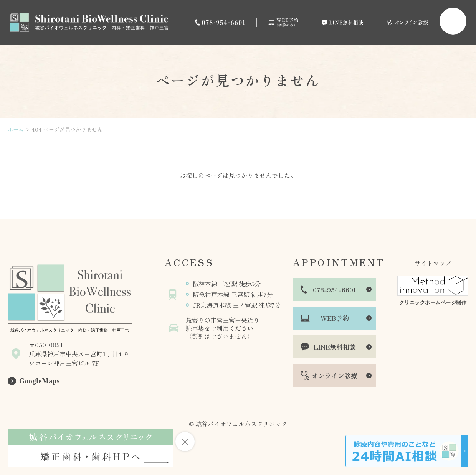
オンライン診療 (335, 375)
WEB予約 (335, 318)
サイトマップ (433, 263)
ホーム (16, 129)
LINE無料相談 (335, 347)
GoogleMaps (40, 381)
